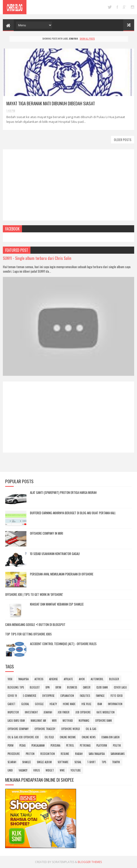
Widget (50, 770)
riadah (79, 754)
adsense (54, 679)
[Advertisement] (69, 185)
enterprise (48, 696)
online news (89, 737)
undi (10, 770)
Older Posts (123, 140)
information (115, 704)
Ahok (82, 679)
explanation (67, 696)
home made (69, 704)
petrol (70, 745)
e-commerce (30, 696)
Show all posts (87, 39)
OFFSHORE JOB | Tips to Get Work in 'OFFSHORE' (34, 594)
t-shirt (91, 762)
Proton (30, 754)
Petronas (85, 745)
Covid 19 (12, 696)
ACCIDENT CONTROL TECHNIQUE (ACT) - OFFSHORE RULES (63, 644)
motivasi (68, 721)
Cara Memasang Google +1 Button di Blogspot (35, 625)
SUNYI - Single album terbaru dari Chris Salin (37, 258)
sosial (78, 762)
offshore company (18, 729)
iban (100, 704)
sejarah (12, 762)
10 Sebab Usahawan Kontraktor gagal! (55, 554)
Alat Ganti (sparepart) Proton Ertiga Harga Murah (63, 492)
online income (68, 737)
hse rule (86, 704)
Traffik (116, 762)
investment (31, 712)
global (25, 704)
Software (63, 762)
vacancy (23, 770)
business (72, 687)
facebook (117, 7)
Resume (65, 754)
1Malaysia (23, 679)
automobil (97, 679)
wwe (62, 770)
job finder (64, 712)
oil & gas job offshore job (23, 737)
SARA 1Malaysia (97, 754)
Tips (104, 762)
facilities (85, 696)
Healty (53, 704)
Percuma (55, 745)
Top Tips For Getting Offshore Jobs (28, 634)
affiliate (68, 679)
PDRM (11, 745)
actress (39, 679)
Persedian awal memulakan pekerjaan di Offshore (62, 574)
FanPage (100, 696)
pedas (22, 745)
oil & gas (91, 729)
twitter (110, 7)
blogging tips (16, 687)
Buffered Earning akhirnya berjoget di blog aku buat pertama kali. (73, 513)
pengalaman (38, 745)
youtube (76, 770)
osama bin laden (110, 737)
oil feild (49, 737)
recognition (48, 754)
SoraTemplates (63, 862)
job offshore (83, 712)
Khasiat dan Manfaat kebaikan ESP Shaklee (57, 604)
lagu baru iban (16, 721)
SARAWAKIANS (118, 754)
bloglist (35, 687)
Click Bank (102, 687)
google (124, 7)
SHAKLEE (27, 762)
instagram (133, 7)
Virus (36, 770)
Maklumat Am (38, 721)
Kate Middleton (106, 712)
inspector (13, 712)
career (87, 687)
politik (117, 745)
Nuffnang (84, 721)
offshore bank (104, 721)
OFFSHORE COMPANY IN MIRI (47, 533)
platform (102, 745)
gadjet (11, 704)
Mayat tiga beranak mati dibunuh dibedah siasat (51, 103)
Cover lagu (120, 687)
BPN (48, 687)
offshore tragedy (45, 729)
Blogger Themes (90, 862)
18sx (10, 679)
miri (54, 721)
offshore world (71, 729)
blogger (114, 679)
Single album (44, 762)
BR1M (58, 687)
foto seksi (117, 696)
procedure (14, 754)
